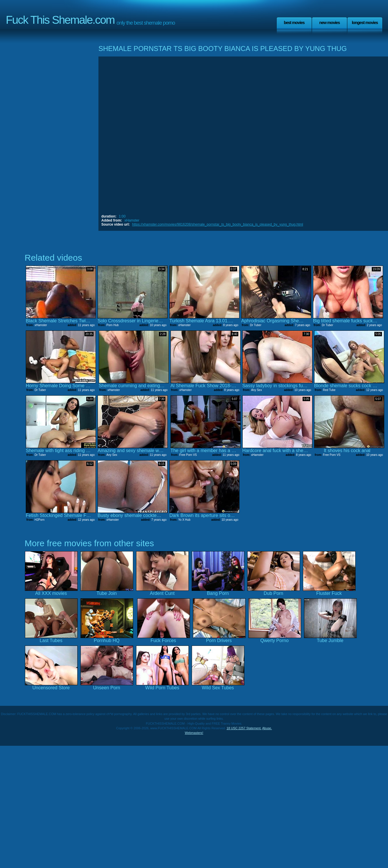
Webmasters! (194, 733)
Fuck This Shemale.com (60, 20)
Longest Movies (365, 23)
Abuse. (267, 728)
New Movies (329, 23)
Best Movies (294, 23)
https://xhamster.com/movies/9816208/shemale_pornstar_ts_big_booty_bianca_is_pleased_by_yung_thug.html (217, 224)
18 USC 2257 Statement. (244, 728)
